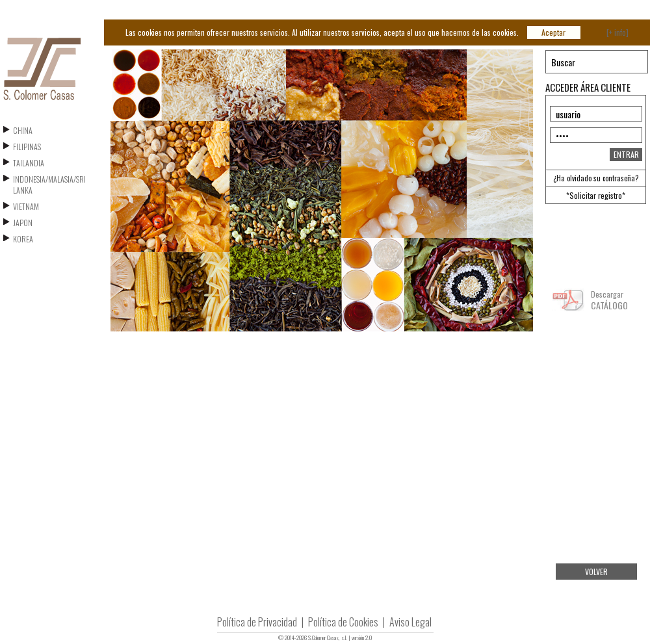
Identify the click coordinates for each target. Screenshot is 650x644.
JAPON (23, 223)
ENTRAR (626, 154)
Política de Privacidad (257, 622)
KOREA (23, 239)
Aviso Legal (410, 622)
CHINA (23, 130)
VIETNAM (26, 206)
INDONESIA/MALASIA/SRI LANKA (49, 185)
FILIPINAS (27, 147)
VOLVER (596, 572)
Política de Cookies (343, 622)
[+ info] (617, 32)
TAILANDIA (29, 163)
